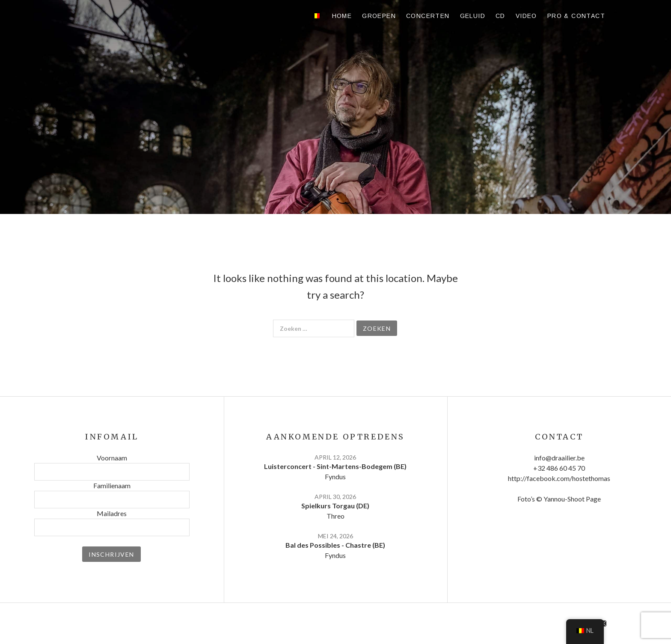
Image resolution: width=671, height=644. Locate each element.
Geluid (473, 16)
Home (342, 16)
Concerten (428, 16)
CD (500, 16)
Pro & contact (576, 16)
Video (526, 16)
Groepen (379, 16)
